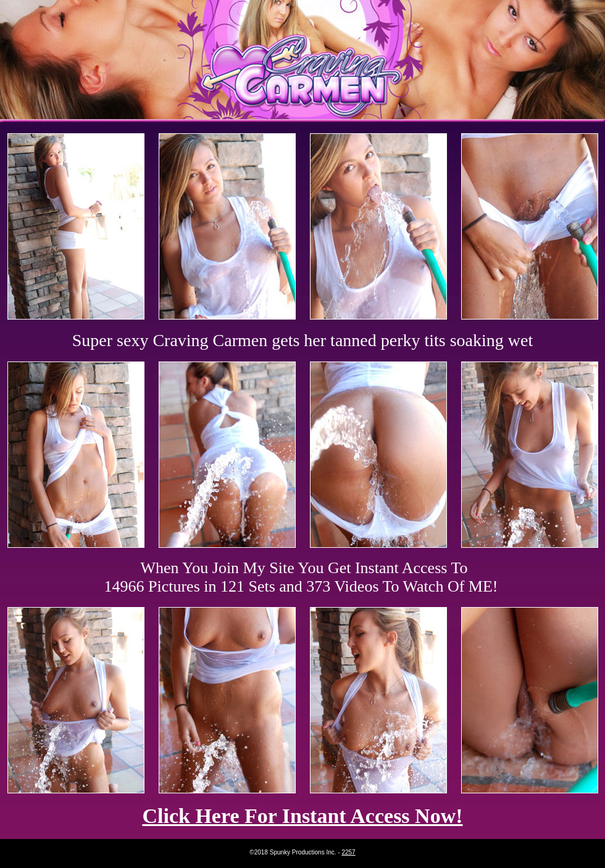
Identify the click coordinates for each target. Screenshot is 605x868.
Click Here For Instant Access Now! (302, 816)
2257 (348, 852)
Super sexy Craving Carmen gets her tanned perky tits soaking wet (303, 340)
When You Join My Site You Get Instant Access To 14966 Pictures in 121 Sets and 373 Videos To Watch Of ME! (301, 577)
